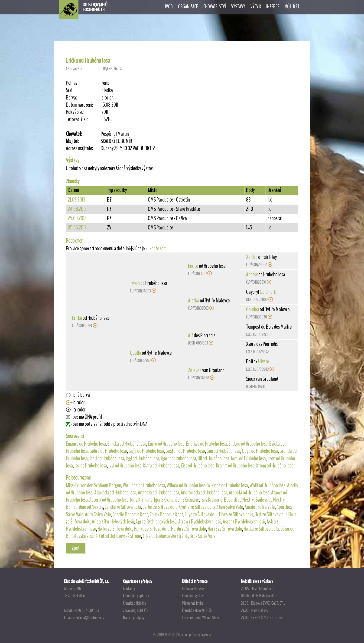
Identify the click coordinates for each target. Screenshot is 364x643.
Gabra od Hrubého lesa (108, 451)
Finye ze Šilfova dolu (236, 514)
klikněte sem (156, 249)
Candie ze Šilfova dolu (123, 507)
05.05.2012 (77, 228)
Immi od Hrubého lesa (248, 458)
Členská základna (135, 603)
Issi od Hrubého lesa (91, 466)
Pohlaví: (73, 83)
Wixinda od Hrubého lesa (228, 485)
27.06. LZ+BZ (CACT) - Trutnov (262, 617)
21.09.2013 (76, 200)
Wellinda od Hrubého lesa (144, 485)
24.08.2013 (77, 209)
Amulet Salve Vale (260, 507)
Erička (77, 318)
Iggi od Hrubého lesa (143, 458)
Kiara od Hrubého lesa (161, 466)
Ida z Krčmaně (141, 500)
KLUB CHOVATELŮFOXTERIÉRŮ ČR (95, 7)
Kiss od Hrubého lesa (198, 466)
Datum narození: (80, 105)
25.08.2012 (77, 218)
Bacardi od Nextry (239, 500)
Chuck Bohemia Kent (166, 514)
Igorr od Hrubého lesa (179, 458)
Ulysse (264, 361)
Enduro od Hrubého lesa (248, 444)
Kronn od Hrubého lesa (275, 466)
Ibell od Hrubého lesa (107, 458)
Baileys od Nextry (270, 500)
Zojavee (195, 370)
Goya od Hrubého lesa (260, 451)
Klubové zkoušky (193, 588)
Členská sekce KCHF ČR (197, 610)
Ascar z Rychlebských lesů (244, 522)
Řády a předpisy (134, 617)
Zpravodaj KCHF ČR (135, 610)
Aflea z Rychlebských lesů (113, 522)
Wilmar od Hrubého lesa (186, 485)
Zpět (76, 548)
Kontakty (129, 588)
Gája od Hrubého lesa (146, 451)
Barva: (71, 98)
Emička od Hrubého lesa (127, 444)
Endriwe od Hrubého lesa (206, 444)
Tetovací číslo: (78, 119)
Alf (191, 335)
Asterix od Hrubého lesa (109, 500)
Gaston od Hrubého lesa (185, 451)
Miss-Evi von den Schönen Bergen (94, 485)
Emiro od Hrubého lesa (166, 444)
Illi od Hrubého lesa (214, 458)
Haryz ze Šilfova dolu (225, 529)
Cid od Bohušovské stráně (120, 536)
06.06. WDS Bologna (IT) (258, 596)
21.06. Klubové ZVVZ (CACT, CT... (263, 603)
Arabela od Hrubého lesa (249, 493)
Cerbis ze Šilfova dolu (160, 507)
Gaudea (253, 309)
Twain (135, 283)
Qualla (136, 353)
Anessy (252, 275)
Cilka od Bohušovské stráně (165, 536)
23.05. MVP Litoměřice (257, 588)
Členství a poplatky (136, 596)
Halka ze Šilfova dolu (115, 529)
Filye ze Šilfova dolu (201, 514)
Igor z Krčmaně (166, 500)
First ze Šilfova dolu (271, 514)
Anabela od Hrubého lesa (159, 493)
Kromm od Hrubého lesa (235, 466)
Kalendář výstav (193, 596)
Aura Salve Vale (98, 514)
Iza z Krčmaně (211, 500)
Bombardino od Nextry (84, 507)
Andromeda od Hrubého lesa (204, 493)
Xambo (252, 257)
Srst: (70, 90)
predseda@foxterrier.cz (89, 617)
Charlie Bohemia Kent (130, 514)
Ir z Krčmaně (189, 500)
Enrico (193, 266)
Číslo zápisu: (74, 69)
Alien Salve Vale (230, 507)
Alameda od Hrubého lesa (115, 493)
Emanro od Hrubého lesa (86, 444)
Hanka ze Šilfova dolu (152, 529)
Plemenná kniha (193, 603)
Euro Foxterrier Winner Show (201, 617)
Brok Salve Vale (202, 536)
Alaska (194, 301)
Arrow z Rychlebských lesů (200, 522)
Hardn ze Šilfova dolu (189, 529)
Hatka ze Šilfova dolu (261, 529)
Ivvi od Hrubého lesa (125, 466)
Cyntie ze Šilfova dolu (197, 507)
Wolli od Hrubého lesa (268, 485)
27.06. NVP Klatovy (255, 610)
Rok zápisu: (75, 112)
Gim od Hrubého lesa (223, 451)
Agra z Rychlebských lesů (156, 522)
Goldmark (268, 292)
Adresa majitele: (80, 148)
